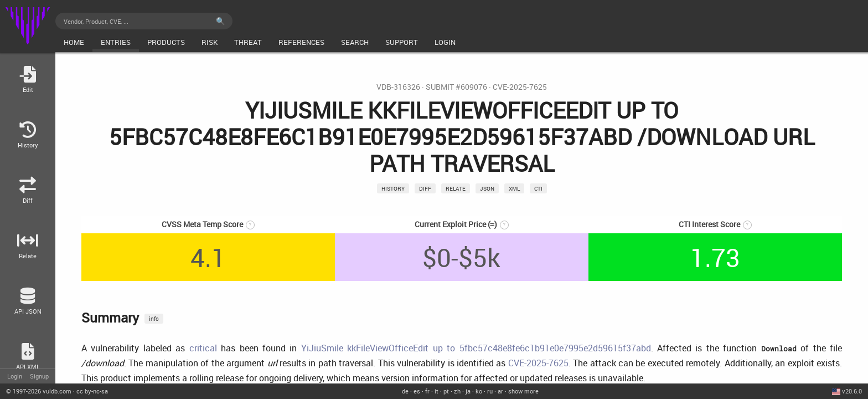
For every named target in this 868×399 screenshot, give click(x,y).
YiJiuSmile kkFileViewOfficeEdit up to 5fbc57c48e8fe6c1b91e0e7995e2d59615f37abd (476, 348)
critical (203, 348)
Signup (39, 376)
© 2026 (39, 391)
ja (468, 391)
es (417, 391)
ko (479, 391)
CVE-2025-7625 (520, 87)
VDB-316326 (398, 87)
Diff (425, 188)
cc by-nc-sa (92, 391)
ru (490, 391)
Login (15, 376)
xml (514, 188)
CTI (538, 188)
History (393, 188)
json (487, 188)
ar (500, 391)
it (436, 391)
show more (523, 391)
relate (456, 188)
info (154, 319)
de (405, 391)
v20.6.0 (852, 391)
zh (457, 391)
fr (427, 391)
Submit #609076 (456, 87)
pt (446, 391)
